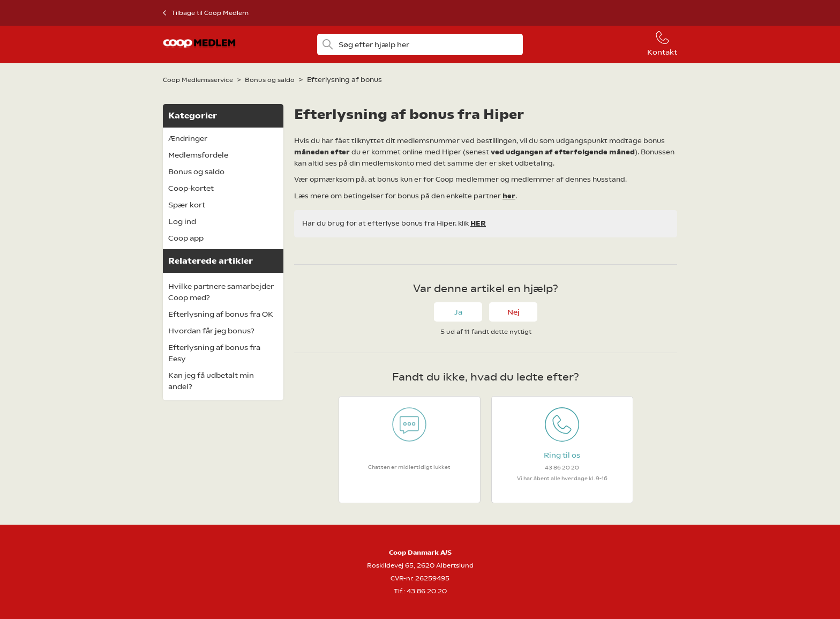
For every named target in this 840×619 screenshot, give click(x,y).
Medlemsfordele (198, 155)
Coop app (186, 238)
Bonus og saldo (270, 80)
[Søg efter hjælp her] (420, 44)
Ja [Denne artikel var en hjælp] (458, 312)
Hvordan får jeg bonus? (211, 331)
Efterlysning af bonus (344, 80)
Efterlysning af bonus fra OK (221, 314)
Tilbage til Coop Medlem (210, 13)
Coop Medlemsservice (198, 80)
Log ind (182, 221)
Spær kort (187, 205)
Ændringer (188, 138)
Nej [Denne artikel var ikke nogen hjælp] (513, 312)
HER (478, 223)
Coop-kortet (191, 188)
